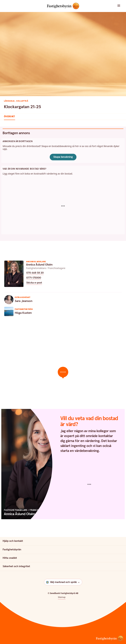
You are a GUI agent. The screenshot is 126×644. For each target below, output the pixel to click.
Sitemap (62, 597)
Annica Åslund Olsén (39, 265)
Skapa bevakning (63, 157)
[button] (115, 6)
